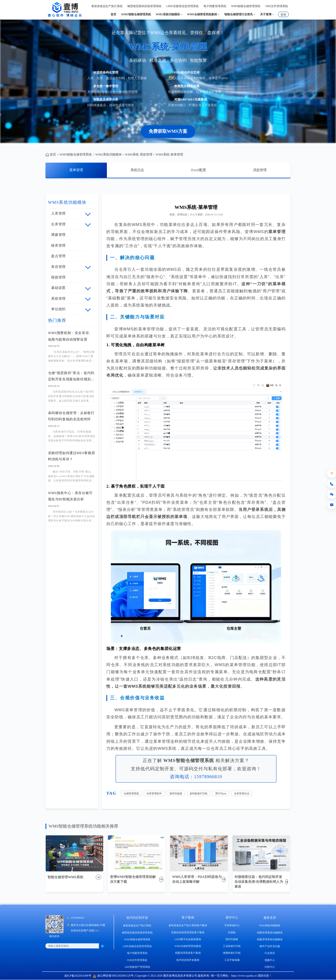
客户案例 (188, 925)
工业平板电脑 (232, 967)
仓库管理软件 (154, 794)
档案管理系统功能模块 (270, 941)
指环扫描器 (176, 794)
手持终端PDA (232, 933)
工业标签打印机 (232, 954)
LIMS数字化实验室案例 (188, 947)
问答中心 (270, 975)
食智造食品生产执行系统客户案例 (188, 933)
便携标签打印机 (232, 960)
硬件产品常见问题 (270, 955)
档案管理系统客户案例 (188, 960)
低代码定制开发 (137, 926)
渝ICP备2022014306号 (78, 976)
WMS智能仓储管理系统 (76, 154)
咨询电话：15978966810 (196, 777)
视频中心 (270, 968)
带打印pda (221, 794)
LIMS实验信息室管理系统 (137, 955)
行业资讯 (270, 962)
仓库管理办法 (242, 794)
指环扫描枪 (232, 947)
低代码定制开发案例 (188, 967)
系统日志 (137, 170)
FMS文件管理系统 (137, 968)
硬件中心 (232, 925)
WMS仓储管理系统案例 (188, 954)
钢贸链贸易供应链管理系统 (137, 941)
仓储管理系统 (131, 794)
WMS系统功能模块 (108, 154)
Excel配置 (199, 170)
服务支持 (270, 926)
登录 (283, 15)
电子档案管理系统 (137, 962)
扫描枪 (232, 940)
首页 (53, 154)
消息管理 (260, 170)
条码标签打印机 (199, 794)
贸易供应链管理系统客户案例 (188, 940)
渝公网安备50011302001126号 (113, 976)
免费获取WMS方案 (168, 131)
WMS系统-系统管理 (138, 154)
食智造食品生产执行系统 (137, 934)
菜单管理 (76, 170)
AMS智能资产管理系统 (137, 975)
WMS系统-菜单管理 (169, 154)
